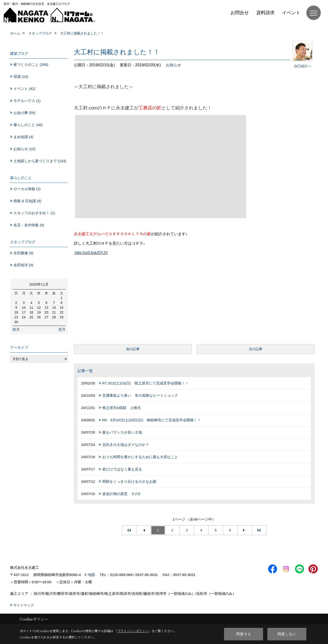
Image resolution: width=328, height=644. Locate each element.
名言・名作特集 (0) (29, 225)
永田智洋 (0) (23, 265)
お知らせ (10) (24, 149)
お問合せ (240, 13)
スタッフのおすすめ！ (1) (34, 213)
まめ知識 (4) (23, 137)
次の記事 (256, 349)
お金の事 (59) (24, 113)
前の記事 (133, 349)
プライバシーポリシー (133, 631)
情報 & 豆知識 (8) (27, 201)
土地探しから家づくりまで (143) (40, 161)
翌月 (62, 329)
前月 (16, 329)
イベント (291, 13)
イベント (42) (24, 89)
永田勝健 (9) (23, 253)
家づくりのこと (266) (31, 64)
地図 (91, 575)
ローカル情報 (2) (27, 189)
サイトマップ (24, 605)
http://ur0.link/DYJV (91, 253)
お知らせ (174, 65)
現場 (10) (21, 77)
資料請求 (265, 13)
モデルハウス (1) (27, 101)
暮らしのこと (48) (28, 125)
